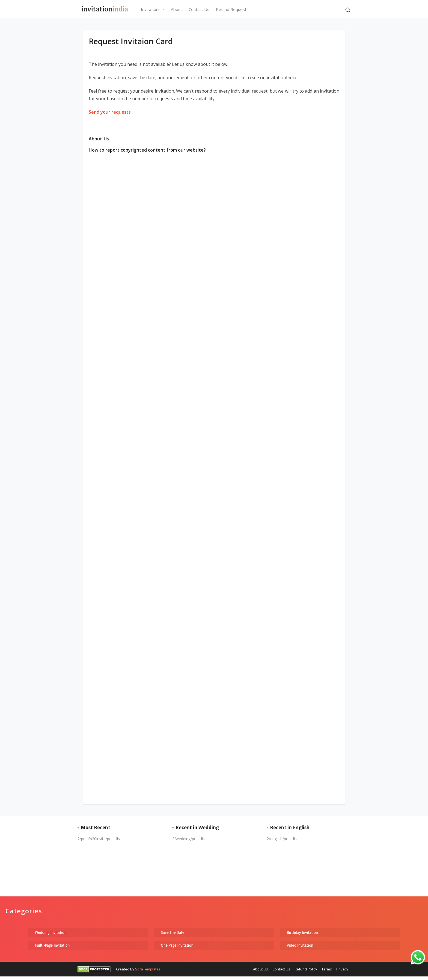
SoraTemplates (148, 969)
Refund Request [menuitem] (231, 9)
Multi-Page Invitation (52, 945)
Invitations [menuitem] (151, 9)
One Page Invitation (177, 945)
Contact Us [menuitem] (199, 9)
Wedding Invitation (51, 932)
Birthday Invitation (302, 932)
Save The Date (173, 932)
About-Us (99, 139)
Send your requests (110, 112)
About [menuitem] (176, 9)
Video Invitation (300, 945)
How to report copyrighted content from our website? (147, 150)
